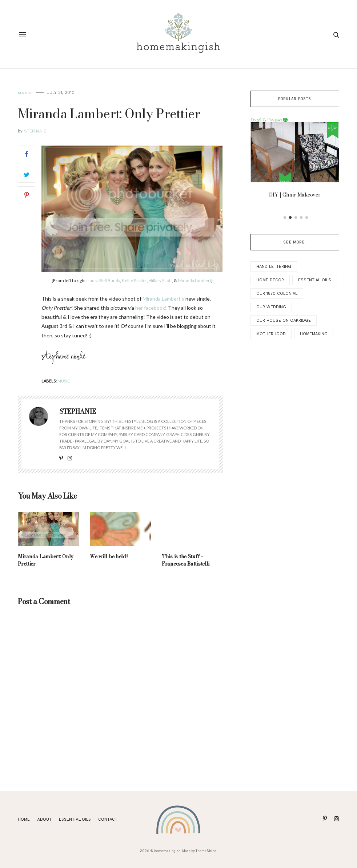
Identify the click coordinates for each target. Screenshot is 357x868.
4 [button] (301, 218)
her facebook (150, 308)
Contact (108, 820)
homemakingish (167, 851)
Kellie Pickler (134, 280)
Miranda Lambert (194, 280)
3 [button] (296, 218)
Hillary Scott (160, 280)
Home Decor (270, 280)
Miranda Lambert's (163, 299)
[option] (295, 160)
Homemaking (314, 334)
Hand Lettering (274, 267)
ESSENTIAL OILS (75, 820)
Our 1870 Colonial (277, 294)
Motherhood (271, 334)
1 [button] (285, 218)
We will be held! (109, 556)
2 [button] (290, 218)
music (25, 93)
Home (24, 820)
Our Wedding (271, 307)
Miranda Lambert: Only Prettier (46, 560)
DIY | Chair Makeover (295, 195)
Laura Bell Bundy (104, 280)
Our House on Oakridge (284, 320)
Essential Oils (315, 280)
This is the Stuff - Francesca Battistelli (186, 560)
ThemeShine (206, 851)
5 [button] (306, 218)
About (44, 820)
